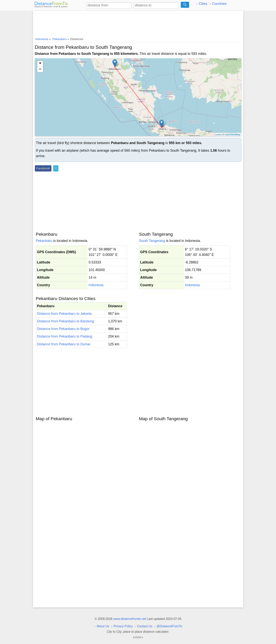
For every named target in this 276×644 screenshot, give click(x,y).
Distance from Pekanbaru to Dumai (64, 344)
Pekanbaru (44, 241)
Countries (219, 4)
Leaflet (218, 135)
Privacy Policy (123, 626)
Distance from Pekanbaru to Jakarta (64, 314)
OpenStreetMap (233, 135)
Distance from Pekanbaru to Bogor (63, 329)
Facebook (43, 168)
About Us (103, 626)
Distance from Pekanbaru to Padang (65, 336)
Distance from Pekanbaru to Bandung (66, 321)
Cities (203, 4)
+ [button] (40, 64)
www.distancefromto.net (130, 619)
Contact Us (145, 626)
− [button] (40, 69)
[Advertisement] (138, 23)
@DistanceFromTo (169, 626)
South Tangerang (152, 241)
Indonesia (96, 285)
